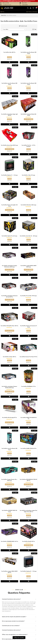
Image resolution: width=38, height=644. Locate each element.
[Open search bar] (28, 8)
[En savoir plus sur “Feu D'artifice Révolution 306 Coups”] (29, 215)
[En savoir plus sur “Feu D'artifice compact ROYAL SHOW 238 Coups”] (29, 275)
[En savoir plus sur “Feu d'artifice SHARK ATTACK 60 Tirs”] (29, 458)
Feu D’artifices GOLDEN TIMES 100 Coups (9, 511)
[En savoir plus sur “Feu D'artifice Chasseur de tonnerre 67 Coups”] (29, 336)
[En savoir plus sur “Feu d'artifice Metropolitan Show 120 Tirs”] (9, 336)
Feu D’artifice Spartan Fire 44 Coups (9, 236)
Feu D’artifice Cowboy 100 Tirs (9, 357)
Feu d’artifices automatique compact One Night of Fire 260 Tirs (29, 511)
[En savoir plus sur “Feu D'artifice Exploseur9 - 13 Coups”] (29, 581)
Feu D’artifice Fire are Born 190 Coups (29, 296)
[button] (1, 1)
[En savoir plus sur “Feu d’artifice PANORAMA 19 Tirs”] (29, 397)
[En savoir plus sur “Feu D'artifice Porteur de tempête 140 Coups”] (9, 215)
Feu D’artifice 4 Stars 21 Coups (29, 175)
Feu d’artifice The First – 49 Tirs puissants (29, 146)
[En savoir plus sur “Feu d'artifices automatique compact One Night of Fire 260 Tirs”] (29, 520)
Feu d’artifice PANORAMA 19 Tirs (29, 386)
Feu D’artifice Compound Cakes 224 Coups (29, 115)
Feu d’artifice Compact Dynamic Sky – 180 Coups (9, 480)
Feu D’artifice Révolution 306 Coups (29, 205)
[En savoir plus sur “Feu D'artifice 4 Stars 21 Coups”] (29, 184)
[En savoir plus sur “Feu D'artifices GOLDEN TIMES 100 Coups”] (9, 520)
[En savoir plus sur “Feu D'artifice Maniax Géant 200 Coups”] (9, 154)
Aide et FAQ (24, 3)
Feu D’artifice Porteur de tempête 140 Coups (9, 205)
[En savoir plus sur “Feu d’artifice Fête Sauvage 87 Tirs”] (9, 428)
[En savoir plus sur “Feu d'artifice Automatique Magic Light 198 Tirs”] (9, 124)
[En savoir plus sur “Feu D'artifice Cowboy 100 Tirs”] (9, 366)
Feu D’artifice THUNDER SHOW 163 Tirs (9, 541)
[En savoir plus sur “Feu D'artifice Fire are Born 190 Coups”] (29, 305)
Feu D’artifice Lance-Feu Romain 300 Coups (29, 53)
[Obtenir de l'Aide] (1, 3)
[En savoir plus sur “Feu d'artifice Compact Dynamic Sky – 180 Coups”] (9, 490)
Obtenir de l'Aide (6, 3)
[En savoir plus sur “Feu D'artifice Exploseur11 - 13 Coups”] (9, 184)
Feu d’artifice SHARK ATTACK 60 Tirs (29, 448)
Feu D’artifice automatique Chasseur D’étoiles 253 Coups (9, 387)
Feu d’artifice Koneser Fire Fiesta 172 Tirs (29, 357)
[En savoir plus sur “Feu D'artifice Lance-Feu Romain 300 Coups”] (29, 62)
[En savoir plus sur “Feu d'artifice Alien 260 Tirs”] (9, 62)
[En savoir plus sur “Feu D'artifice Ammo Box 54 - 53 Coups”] (29, 245)
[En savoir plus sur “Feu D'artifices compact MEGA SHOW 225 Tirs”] (9, 581)
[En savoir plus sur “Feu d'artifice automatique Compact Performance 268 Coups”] (9, 275)
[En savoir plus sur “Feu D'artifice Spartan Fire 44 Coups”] (9, 245)
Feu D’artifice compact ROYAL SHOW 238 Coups (29, 266)
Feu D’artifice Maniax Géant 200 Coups (9, 145)
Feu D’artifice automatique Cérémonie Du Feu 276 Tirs (9, 296)
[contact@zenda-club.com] (1, 5)
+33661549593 (25, 5)
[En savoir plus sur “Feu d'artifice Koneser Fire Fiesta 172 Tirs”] (29, 366)
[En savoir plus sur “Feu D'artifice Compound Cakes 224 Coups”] (29, 124)
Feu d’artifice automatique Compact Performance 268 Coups (9, 266)
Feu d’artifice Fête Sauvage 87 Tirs (9, 417)
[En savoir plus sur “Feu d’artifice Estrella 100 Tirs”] (29, 550)
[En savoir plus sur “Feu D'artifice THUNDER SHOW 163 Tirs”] (9, 550)
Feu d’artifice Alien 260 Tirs (9, 52)
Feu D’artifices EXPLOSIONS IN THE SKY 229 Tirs (29, 480)
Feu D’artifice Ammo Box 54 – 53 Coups (29, 236)
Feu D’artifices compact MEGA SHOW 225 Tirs (9, 572)
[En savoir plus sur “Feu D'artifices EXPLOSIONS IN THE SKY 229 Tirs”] (29, 490)
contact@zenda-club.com (7, 5)
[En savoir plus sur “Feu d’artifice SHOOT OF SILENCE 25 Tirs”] (29, 428)
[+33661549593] (20, 5)
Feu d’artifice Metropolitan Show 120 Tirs (9, 326)
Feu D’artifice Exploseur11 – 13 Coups (9, 175)
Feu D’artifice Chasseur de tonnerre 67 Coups (29, 326)
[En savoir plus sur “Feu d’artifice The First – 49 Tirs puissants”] (29, 154)
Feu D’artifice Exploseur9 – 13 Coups (29, 571)
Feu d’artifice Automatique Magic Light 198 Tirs (9, 115)
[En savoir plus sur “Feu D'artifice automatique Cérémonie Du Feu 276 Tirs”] (9, 305)
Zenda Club (3, 15)
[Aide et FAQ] (20, 3)
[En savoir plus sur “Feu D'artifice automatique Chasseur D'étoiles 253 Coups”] (9, 397)
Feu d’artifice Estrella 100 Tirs (29, 541)
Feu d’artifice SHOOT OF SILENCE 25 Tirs (29, 418)
